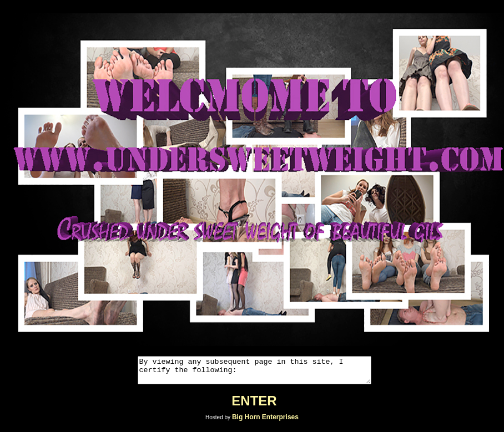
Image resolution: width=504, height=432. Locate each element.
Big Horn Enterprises (265, 422)
